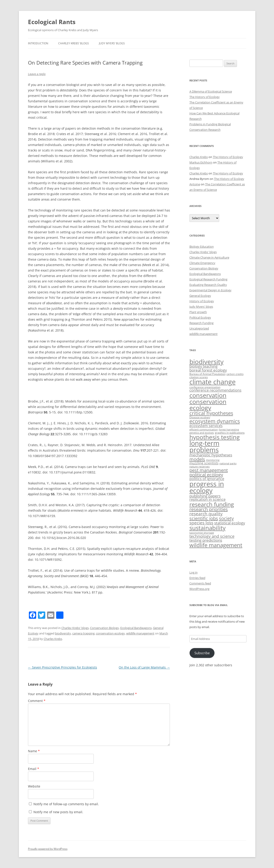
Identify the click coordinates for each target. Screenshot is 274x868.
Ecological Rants (52, 22)
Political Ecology (200, 317)
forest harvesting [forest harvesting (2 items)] (229, 430)
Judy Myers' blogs (201, 307)
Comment (37, 701)
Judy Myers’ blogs (112, 43)
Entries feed (197, 578)
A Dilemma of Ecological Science (211, 91)
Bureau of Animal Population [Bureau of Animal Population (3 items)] (207, 374)
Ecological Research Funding (208, 279)
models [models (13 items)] (197, 459)
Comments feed (200, 583)
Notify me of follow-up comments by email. (66, 804)
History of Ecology (202, 301)
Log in (194, 572)
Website (34, 786)
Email (34, 769)
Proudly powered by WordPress (48, 849)
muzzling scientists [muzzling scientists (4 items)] (204, 463)
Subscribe (202, 653)
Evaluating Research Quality (208, 285)
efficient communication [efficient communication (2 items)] (204, 430)
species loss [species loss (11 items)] (201, 523)
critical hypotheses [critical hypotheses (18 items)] (211, 413)
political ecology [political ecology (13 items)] (206, 475)
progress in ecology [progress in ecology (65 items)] (207, 487)
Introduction (38, 43)
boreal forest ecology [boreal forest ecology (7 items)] (208, 370)
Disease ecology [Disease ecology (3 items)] (200, 417)
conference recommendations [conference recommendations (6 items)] (215, 390)
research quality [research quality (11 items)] (206, 514)
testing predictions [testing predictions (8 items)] (206, 540)
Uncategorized (199, 328)
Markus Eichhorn (201, 162)
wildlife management (140, 633)
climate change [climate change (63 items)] (212, 382)
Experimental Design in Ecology (210, 290)
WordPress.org (199, 589)
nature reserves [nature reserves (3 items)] (200, 467)
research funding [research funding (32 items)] (212, 504)
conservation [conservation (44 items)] (208, 395)
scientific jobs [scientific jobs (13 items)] (204, 518)
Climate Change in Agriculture (209, 257)
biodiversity (63, 633)
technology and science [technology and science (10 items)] (212, 536)
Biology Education (202, 247)
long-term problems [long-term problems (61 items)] (204, 446)
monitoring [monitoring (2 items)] (213, 460)
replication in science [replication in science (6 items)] (207, 499)
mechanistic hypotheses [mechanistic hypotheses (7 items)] (211, 455)
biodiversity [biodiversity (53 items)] (206, 362)
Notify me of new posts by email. (58, 812)
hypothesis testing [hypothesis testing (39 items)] (215, 437)
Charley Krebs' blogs (75, 628)
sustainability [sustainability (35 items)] (207, 528)
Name (34, 751)
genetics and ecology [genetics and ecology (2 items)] (202, 433)
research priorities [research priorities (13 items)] (209, 509)
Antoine (195, 184)
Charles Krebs (53, 639)
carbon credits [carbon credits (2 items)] (235, 374)
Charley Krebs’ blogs (74, 43)
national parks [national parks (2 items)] (228, 463)
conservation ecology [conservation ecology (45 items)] (208, 405)
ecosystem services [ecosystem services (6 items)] (206, 426)
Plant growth (198, 312)
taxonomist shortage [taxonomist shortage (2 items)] (202, 533)
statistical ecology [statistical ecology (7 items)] (230, 523)
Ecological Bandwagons (136, 628)
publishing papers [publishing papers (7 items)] (205, 496)
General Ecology (200, 296)
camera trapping (83, 633)
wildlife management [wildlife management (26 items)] (216, 545)
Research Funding (201, 323)
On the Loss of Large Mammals (144, 667)
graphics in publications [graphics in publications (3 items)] (230, 433)
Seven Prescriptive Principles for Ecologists (63, 667)
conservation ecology (110, 633)
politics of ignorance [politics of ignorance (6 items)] (207, 479)
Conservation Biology (104, 628)
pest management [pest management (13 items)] (209, 470)
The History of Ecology (205, 97)
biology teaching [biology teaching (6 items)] (204, 366)
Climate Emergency (202, 263)
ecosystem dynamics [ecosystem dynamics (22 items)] (215, 421)
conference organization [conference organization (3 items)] (205, 387)
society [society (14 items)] (226, 518)
